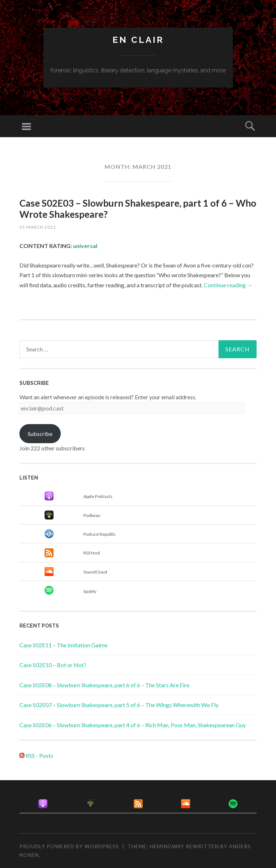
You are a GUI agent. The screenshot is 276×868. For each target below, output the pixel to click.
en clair (138, 40)
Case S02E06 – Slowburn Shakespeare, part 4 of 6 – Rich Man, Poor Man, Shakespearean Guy (133, 725)
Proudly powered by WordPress (69, 846)
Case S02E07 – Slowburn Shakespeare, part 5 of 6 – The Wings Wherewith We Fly (119, 705)
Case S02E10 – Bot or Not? (53, 665)
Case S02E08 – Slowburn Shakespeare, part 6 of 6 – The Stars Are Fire (104, 685)
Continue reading (228, 285)
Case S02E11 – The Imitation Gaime (63, 645)
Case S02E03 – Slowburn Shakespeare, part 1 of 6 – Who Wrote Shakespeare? (138, 209)
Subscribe (40, 434)
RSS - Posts (36, 755)
